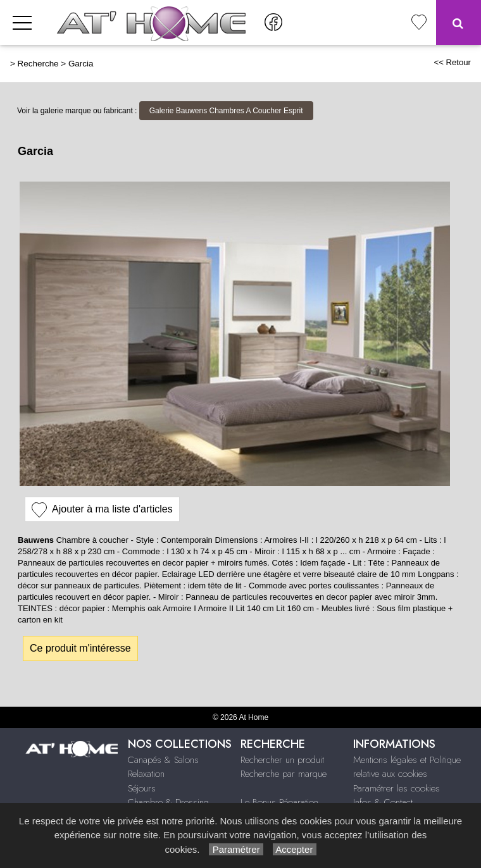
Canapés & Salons (163, 760)
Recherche (38, 64)
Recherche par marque (284, 774)
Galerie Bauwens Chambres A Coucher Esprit (226, 111)
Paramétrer (236, 849)
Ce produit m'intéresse (80, 648)
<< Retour (452, 62)
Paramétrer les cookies (397, 788)
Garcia (81, 64)
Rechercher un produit (282, 760)
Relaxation (146, 774)
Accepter (295, 849)
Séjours (142, 788)
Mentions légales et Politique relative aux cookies (407, 767)
